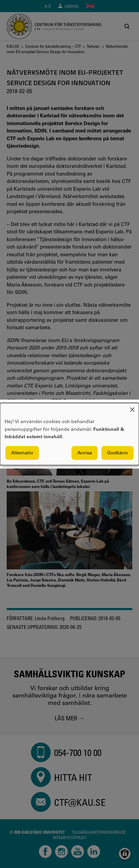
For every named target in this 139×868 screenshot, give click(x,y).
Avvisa (85, 453)
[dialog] (69, 434)
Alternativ (22, 453)
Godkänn (118, 453)
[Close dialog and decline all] (132, 407)
